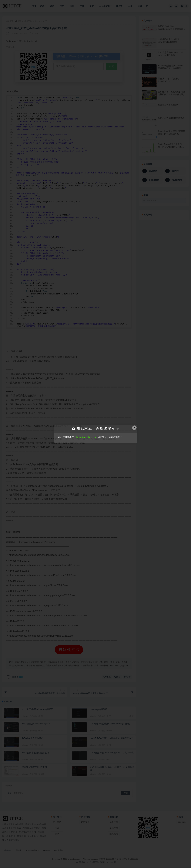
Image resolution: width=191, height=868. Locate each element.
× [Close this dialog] (134, 428)
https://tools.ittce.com (87, 437)
